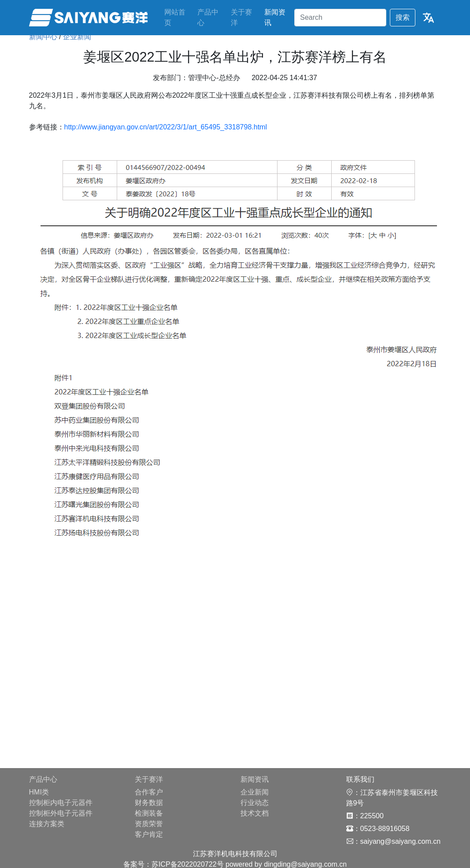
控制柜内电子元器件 (61, 803)
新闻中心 (43, 37)
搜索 (403, 17)
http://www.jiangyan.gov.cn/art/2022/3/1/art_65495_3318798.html (166, 127)
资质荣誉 (149, 824)
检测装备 (149, 813)
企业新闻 (77, 37)
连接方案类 (47, 824)
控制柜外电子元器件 (61, 813)
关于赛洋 (241, 17)
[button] (428, 18)
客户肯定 (149, 834)
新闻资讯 (275, 17)
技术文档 (255, 813)
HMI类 (39, 792)
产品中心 (208, 17)
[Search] (340, 18)
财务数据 (149, 803)
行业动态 (255, 803)
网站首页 (175, 17)
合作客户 (149, 792)
